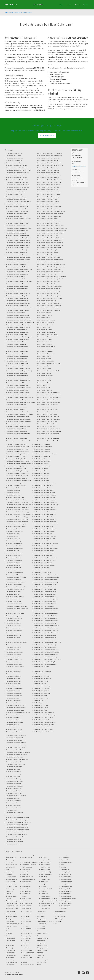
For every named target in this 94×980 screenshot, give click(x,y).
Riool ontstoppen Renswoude (42, 466)
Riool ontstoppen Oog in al (13, 727)
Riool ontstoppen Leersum (13, 625)
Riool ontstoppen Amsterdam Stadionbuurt (49, 216)
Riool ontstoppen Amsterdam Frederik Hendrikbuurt (20, 308)
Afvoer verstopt (10, 860)
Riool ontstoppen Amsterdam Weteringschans (50, 286)
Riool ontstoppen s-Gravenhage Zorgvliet (45, 662)
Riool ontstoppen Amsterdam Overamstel (17, 436)
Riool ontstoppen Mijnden (13, 686)
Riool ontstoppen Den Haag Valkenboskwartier (19, 464)
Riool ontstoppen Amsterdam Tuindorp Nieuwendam (52, 231)
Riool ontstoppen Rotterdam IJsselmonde (45, 509)
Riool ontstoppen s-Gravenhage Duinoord (45, 592)
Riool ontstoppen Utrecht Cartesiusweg (44, 715)
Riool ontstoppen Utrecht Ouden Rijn (16, 740)
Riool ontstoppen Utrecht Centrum (43, 717)
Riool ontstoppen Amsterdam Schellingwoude (50, 185)
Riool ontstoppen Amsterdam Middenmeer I (18, 383)
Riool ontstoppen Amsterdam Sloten (47, 199)
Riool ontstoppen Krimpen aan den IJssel (17, 609)
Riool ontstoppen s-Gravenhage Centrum (45, 587)
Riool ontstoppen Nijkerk (13, 717)
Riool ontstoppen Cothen (44, 373)
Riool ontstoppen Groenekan (14, 555)
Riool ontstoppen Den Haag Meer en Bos (48, 441)
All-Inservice (9, 862)
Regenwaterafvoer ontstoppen (49, 898)
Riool (8, 928)
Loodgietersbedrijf (46, 862)
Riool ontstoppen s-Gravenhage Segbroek (45, 635)
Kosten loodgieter (26, 898)
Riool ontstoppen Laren (13, 621)
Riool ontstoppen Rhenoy (41, 468)
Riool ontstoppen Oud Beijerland (43, 447)
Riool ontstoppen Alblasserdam (15, 158)
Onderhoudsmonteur (46, 874)
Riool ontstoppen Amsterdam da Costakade (18, 260)
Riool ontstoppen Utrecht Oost (14, 738)
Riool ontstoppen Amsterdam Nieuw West (17, 395)
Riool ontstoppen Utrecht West (14, 757)
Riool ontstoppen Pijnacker (41, 459)
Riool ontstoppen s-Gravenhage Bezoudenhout (47, 580)
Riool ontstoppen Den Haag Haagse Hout (48, 419)
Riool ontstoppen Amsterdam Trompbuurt (49, 223)
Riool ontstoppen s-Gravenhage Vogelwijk (45, 645)
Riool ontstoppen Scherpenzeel (42, 669)
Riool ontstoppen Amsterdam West (47, 274)
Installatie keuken (26, 881)
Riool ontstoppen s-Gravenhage (42, 572)
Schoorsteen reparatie (29, 965)
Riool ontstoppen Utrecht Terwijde (15, 750)
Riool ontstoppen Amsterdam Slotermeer (48, 204)
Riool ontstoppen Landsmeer (14, 618)
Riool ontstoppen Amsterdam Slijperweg (48, 197)
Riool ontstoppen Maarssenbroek (15, 667)
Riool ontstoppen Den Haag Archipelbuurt (49, 392)
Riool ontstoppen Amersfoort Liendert (16, 177)
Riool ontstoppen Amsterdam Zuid (47, 301)
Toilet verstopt (41, 931)
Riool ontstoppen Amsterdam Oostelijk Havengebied (20, 412)
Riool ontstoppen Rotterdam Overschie (44, 539)
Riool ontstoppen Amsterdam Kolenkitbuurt (18, 368)
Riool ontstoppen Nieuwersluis (14, 715)
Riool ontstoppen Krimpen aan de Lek (16, 606)
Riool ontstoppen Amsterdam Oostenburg (17, 417)
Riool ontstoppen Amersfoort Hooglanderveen (19, 170)
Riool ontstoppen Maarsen (13, 662)
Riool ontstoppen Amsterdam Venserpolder (49, 247)
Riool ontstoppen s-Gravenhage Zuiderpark (45, 664)
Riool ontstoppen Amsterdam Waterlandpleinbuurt (51, 264)
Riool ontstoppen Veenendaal (14, 767)
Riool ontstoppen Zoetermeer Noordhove (17, 827)
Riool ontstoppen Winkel (13, 798)
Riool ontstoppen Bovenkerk (45, 349)
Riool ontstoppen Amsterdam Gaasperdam (18, 310)
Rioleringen (64, 908)
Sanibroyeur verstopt (28, 960)
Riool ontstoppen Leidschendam (15, 628)
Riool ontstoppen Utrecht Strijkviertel (16, 747)
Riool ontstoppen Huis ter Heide (15, 596)
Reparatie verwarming (67, 862)
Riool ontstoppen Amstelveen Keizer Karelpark (19, 202)
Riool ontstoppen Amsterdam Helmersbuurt (18, 327)
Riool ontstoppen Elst (12, 536)
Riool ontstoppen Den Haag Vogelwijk (16, 466)
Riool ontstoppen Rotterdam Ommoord (45, 531)
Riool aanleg (9, 931)
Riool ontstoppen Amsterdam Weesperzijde (49, 269)
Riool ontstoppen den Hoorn (14, 488)
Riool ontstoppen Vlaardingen (14, 774)
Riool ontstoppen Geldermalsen (15, 548)
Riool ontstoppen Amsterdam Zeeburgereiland (50, 296)
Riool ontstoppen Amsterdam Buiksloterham (18, 243)
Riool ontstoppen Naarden (13, 703)
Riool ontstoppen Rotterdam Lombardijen (45, 519)
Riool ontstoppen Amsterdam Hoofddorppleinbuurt (20, 337)
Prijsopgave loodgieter (47, 889)
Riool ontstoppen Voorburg (14, 779)
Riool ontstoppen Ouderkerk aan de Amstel (46, 454)
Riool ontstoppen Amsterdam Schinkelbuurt (49, 187)
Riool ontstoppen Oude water (42, 452)
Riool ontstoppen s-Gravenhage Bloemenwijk (46, 582)
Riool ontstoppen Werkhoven (14, 791)
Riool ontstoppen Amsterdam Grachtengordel (18, 320)
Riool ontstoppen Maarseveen (14, 664)
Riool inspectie (10, 943)
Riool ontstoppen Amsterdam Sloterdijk (48, 202)
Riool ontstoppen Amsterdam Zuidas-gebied (49, 303)
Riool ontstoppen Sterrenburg (42, 693)
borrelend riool (10, 872)
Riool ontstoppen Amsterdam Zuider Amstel (49, 305)
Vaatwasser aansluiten (43, 933)
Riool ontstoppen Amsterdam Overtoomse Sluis (19, 441)
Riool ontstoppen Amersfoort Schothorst (17, 182)
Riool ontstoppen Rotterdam (42, 480)
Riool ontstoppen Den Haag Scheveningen (18, 452)
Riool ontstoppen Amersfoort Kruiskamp (17, 175)
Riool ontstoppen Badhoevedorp (46, 320)
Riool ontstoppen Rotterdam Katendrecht (45, 512)
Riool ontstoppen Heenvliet (14, 570)
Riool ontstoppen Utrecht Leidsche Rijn (44, 727)
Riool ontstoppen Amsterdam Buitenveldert (18, 247)
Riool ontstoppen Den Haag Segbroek (16, 456)
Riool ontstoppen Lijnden (13, 638)
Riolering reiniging (66, 896)
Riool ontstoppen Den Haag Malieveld (48, 436)
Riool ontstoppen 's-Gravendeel (15, 153)
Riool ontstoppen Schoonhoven (42, 679)
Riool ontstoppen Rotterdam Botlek (43, 485)
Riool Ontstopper (11, 5)
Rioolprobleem (27, 938)
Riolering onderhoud (66, 886)
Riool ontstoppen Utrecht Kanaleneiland (45, 722)
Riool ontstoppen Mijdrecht (14, 683)
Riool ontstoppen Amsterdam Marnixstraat (18, 378)
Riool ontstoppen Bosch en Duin (46, 347)
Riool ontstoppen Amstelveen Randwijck (17, 206)
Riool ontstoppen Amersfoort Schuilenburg (18, 185)
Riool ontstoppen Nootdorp (14, 720)
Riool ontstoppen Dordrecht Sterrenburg (17, 519)
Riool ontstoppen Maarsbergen (14, 659)
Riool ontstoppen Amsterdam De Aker (16, 264)
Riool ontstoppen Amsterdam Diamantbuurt (18, 284)
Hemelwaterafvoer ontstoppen (30, 862)
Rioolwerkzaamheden (29, 953)
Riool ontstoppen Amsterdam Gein (15, 313)
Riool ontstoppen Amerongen (14, 160)
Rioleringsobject (10, 912)
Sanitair (25, 962)
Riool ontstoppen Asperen (44, 313)
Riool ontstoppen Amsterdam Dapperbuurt (18, 262)
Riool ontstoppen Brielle (44, 356)
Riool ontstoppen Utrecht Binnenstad (44, 712)
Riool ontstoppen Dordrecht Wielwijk (16, 526)
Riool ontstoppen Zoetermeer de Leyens (17, 820)
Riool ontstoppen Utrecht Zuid (14, 762)
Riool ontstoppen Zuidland (13, 839)
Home (6, 12)
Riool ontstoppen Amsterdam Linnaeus (17, 373)
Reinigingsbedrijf (45, 906)
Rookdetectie (26, 955)
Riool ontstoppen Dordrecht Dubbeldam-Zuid (18, 505)
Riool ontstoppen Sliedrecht (41, 681)
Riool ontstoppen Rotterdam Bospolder (45, 483)
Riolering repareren (66, 901)
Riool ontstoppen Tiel (40, 700)
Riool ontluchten (11, 953)
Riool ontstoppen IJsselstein (14, 601)
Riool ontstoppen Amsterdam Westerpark (49, 281)
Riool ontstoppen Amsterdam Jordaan (16, 354)
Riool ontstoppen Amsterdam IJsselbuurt (17, 347)
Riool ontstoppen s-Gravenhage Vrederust (45, 647)
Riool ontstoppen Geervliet (13, 546)
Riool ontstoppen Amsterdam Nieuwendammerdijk (20, 397)
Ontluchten (44, 877)
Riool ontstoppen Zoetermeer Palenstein (17, 832)
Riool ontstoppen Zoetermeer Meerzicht (17, 825)
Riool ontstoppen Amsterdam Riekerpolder (49, 175)
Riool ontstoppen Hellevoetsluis (15, 575)
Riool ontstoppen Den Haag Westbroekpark (18, 473)
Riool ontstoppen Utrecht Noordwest (16, 735)
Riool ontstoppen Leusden (13, 633)
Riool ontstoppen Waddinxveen (15, 786)
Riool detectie (10, 936)
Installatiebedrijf (26, 886)
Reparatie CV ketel (46, 908)
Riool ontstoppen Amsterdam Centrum (17, 252)
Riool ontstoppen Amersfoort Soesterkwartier (18, 187)
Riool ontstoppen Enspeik (13, 539)
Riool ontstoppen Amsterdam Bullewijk (17, 250)
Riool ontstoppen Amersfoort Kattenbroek (18, 173)
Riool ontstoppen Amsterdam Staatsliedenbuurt (50, 214)
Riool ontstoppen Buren (44, 366)
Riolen (63, 865)
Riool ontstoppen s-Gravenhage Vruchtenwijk (46, 650)
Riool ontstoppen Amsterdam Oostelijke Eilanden (19, 414)
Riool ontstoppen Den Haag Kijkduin (47, 424)
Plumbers (43, 886)
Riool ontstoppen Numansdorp (15, 722)
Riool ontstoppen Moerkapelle (14, 688)
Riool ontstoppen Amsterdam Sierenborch (49, 194)
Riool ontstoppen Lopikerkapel (14, 652)
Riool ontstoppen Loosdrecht (14, 647)
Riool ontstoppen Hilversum (14, 580)
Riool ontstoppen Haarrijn (13, 558)
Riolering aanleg (65, 869)
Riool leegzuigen (11, 945)
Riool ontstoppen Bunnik (44, 359)
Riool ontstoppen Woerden (13, 800)
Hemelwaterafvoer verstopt (29, 865)
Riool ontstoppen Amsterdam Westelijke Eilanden (51, 279)
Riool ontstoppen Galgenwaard (15, 543)
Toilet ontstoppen (42, 924)
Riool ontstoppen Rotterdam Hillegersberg (45, 502)
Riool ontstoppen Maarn (13, 657)
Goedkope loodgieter (12, 906)
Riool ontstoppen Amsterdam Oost (16, 409)
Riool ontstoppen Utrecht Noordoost (44, 732)
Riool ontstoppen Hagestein (14, 563)
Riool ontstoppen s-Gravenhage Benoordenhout (47, 577)
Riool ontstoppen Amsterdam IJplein (16, 344)
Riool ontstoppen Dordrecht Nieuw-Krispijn (18, 512)
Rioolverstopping (27, 950)
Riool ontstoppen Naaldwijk (14, 700)
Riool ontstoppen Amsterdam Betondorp (17, 231)
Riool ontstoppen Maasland (14, 674)
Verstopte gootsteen (42, 945)
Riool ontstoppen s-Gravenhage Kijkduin (45, 604)
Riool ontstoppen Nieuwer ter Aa (15, 710)
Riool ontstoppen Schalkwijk (42, 667)
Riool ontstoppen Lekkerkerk (14, 630)
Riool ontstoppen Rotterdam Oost (43, 534)
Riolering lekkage (65, 884)
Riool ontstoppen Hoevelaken (14, 584)
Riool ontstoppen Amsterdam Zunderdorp (49, 310)
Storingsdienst (41, 916)
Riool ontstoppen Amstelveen (14, 194)
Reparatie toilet (65, 860)
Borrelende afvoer (11, 877)
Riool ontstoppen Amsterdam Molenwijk (17, 385)
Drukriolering (10, 891)
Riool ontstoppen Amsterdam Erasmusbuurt (18, 303)
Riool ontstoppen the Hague (41, 698)
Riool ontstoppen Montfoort (14, 693)
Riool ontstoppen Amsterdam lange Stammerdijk (19, 371)
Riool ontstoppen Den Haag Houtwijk (47, 421)
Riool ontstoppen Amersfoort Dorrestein (17, 168)
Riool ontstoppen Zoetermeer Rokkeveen (17, 834)
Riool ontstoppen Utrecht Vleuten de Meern (18, 752)
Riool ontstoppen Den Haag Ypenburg (16, 478)
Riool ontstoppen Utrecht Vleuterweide (17, 755)
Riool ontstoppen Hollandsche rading (16, 587)
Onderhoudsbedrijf (46, 872)
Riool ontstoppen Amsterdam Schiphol (48, 190)
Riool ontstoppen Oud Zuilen (42, 449)
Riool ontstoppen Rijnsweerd (42, 476)
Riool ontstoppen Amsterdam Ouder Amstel (18, 434)
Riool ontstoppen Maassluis (14, 676)
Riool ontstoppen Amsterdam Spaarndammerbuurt (51, 211)
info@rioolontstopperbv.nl (79, 166)
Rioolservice (26, 941)
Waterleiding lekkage (61, 912)
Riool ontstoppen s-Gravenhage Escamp (45, 594)
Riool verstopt (27, 914)
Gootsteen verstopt (27, 857)
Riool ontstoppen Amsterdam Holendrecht (18, 332)
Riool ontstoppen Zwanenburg (14, 842)
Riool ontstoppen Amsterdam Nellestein (17, 390)
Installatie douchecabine (28, 879)
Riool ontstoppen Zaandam (14, 805)
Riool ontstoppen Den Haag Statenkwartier (18, 461)
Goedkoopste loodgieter (13, 903)
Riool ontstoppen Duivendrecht (15, 531)
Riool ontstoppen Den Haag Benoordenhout (49, 395)
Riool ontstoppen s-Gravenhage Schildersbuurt (46, 633)
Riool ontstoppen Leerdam (13, 623)
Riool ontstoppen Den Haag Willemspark (17, 476)
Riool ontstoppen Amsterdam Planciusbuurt (49, 158)
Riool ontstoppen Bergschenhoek (46, 332)
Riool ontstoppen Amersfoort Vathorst (16, 190)
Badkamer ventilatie (11, 865)
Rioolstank (26, 945)
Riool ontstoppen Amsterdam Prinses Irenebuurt (50, 165)
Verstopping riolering (43, 938)
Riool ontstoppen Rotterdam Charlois (44, 490)
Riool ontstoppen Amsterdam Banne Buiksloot (19, 228)
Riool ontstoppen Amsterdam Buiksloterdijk (18, 240)
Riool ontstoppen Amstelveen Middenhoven (18, 204)
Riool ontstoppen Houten (13, 594)
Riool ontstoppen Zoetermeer (14, 815)
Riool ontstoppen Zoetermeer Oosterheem (18, 830)
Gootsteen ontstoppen (12, 908)
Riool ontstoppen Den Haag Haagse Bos (48, 417)
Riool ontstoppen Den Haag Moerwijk (16, 444)
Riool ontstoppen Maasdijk (13, 671)
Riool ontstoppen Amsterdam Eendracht (17, 298)
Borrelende (9, 874)
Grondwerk (25, 860)
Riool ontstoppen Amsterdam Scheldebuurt (49, 182)
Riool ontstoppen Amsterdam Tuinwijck (48, 235)
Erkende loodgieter (11, 896)
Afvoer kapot (10, 855)
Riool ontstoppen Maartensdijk (14, 669)
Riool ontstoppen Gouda (13, 551)
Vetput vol (40, 957)
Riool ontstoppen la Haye (13, 611)
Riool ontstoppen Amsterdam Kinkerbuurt (17, 366)
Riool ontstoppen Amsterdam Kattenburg (17, 363)
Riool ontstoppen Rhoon (41, 471)
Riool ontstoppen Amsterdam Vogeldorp (48, 252)
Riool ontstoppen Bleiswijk (45, 344)
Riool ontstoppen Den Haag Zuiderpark (17, 485)
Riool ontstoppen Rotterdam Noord (43, 526)
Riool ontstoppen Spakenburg (42, 688)
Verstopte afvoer (41, 943)
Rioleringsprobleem (11, 916)
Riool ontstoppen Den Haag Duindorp (48, 409)
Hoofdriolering (26, 869)
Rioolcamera (26, 916)
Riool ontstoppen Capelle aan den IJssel (48, 371)
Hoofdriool (25, 872)
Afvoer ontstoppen (11, 857)
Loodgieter (44, 857)
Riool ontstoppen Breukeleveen (46, 354)
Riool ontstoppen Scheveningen (42, 671)
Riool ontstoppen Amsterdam (14, 216)
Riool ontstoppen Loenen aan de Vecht (17, 642)
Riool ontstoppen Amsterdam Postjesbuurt (49, 163)
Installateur (25, 874)
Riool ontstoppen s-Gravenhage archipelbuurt (46, 575)
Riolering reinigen (66, 894)
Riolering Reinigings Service (68, 898)
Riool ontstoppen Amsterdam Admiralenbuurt (18, 218)
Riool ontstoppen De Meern (45, 383)
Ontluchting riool (45, 879)
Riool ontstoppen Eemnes (13, 534)
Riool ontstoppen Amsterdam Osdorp (16, 429)
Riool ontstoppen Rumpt (41, 570)
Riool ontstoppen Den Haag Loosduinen (48, 434)
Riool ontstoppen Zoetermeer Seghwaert (17, 837)
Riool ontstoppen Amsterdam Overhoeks (17, 438)
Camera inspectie (11, 881)
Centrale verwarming (12, 886)
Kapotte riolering (26, 891)
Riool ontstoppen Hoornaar (14, 592)
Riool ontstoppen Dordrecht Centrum (16, 497)
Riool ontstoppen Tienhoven (42, 703)
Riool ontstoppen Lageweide (14, 616)
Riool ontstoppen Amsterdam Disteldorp (17, 286)
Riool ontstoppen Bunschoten (45, 361)
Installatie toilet (26, 884)
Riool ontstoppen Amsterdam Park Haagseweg (50, 156)
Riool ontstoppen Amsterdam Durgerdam (17, 296)
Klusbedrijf (25, 896)
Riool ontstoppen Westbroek (14, 793)
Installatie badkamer (27, 877)
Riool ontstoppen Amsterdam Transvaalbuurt (49, 221)
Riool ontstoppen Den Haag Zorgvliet (16, 483)
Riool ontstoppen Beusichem (45, 337)
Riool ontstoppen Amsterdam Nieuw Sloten (18, 392)
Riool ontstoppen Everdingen (14, 541)
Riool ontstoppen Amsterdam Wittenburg (49, 291)
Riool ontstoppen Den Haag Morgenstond (17, 447)
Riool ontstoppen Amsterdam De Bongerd (17, 272)
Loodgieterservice (45, 865)
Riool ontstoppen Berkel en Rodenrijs (47, 334)
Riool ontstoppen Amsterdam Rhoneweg (48, 173)
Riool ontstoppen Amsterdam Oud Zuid (17, 431)
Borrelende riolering (11, 879)
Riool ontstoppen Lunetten (13, 655)
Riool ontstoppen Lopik (13, 650)
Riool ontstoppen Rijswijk (41, 478)
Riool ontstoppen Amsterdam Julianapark (17, 356)
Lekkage (24, 901)
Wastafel (39, 965)
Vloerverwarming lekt (43, 960)
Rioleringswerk (10, 921)
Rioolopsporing (27, 936)
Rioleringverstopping (12, 926)
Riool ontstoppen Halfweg (13, 565)
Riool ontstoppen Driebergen (14, 529)
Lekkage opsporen (27, 906)
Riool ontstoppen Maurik (13, 679)
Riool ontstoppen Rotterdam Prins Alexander (46, 543)
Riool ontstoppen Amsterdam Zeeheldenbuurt (50, 298)
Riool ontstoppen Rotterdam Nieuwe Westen (46, 524)
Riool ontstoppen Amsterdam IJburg (16, 342)
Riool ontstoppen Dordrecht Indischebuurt (18, 507)
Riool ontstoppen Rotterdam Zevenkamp (45, 560)
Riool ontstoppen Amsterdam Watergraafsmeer (50, 260)
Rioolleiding (26, 924)
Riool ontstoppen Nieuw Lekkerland (16, 705)
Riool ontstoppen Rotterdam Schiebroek (45, 546)
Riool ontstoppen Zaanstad (13, 808)
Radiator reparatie (46, 896)
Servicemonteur (41, 912)
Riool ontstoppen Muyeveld (14, 698)
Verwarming (40, 953)
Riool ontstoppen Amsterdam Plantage (48, 160)
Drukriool (9, 894)
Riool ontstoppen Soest (40, 683)
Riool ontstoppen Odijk (12, 725)
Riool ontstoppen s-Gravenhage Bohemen (45, 584)
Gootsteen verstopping (28, 855)
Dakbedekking (10, 889)
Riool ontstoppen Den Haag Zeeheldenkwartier (19, 480)
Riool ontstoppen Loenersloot (14, 645)
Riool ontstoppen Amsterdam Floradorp (17, 305)
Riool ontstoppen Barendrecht (46, 322)
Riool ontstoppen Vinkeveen (14, 771)
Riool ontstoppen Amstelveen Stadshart (17, 209)
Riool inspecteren (11, 941)
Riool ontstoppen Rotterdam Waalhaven (45, 553)
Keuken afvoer (26, 894)
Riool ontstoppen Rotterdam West (43, 555)
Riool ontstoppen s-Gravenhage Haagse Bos (46, 596)
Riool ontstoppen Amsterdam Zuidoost (48, 308)
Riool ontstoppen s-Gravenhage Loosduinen (46, 613)
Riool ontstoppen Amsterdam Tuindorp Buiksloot (51, 226)
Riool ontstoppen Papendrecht (42, 456)
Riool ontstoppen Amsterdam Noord (16, 405)
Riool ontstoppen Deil (43, 385)
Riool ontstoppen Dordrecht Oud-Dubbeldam (18, 514)
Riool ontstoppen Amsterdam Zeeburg (48, 293)
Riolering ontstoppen (67, 891)
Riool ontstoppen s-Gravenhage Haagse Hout (46, 599)
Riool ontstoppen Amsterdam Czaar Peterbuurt (19, 257)
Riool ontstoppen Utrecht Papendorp (16, 745)
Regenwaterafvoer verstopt (48, 903)
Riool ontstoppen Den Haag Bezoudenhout (49, 397)
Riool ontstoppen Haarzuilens (14, 560)
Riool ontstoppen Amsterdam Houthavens (18, 339)
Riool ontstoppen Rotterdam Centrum (44, 488)
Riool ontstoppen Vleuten (13, 776)
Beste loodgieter (10, 867)
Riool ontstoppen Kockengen (14, 604)
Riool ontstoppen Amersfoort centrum (16, 165)
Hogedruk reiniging (27, 867)
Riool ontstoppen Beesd (44, 327)
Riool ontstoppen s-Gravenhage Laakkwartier (46, 609)
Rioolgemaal (26, 919)
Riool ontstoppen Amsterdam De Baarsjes (17, 267)
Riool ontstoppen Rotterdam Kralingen (44, 517)
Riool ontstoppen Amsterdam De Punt (16, 279)
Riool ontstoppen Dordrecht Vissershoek (17, 522)
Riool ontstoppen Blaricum (45, 342)
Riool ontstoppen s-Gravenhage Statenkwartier (46, 640)
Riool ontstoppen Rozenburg (42, 567)
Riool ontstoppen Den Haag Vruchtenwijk (17, 471)
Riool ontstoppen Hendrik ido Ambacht (17, 577)
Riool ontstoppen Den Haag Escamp (47, 414)
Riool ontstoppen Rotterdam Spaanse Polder (46, 548)
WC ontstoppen (59, 919)
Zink (56, 924)
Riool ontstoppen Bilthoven (45, 339)
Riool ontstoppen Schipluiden (42, 676)
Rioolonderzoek (27, 928)
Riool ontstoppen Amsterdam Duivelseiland (18, 293)
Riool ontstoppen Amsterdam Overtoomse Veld (50, 153)
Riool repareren (10, 965)
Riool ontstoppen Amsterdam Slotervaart (48, 209)
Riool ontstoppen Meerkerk (14, 681)
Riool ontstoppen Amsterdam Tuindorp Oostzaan (51, 233)
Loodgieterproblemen (47, 860)
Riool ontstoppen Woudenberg (14, 803)
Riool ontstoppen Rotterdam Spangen (44, 551)
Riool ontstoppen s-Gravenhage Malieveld (45, 616)
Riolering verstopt (66, 906)
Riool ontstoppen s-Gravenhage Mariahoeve (46, 618)
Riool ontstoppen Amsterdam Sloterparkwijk (49, 206)
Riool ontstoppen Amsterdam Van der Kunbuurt (50, 238)
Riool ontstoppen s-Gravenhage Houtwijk (45, 601)
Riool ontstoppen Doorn (13, 493)
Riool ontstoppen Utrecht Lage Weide (44, 725)
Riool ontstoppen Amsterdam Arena (16, 226)
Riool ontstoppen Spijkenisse (42, 691)
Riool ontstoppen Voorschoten (14, 781)
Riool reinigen (10, 957)
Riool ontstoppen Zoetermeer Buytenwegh (18, 817)
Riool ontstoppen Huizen (13, 599)
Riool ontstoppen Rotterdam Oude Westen (45, 536)
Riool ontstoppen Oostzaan (14, 732)
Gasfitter (8, 898)
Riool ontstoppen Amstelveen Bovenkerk (17, 197)
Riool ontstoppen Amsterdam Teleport (48, 218)
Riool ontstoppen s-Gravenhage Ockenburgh (46, 628)
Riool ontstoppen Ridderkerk (42, 473)
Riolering (63, 867)
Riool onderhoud (11, 950)
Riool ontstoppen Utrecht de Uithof (43, 720)
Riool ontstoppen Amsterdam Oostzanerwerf (18, 426)
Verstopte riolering (42, 950)
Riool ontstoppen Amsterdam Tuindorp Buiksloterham (52, 228)
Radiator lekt (44, 894)
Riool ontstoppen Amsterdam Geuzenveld (17, 315)
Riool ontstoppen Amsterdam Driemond (17, 291)
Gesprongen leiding (11, 901)
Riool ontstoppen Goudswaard (14, 553)
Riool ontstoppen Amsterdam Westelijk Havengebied (52, 277)
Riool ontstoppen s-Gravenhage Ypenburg (45, 657)
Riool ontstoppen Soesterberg (42, 686)
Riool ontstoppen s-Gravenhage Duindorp (45, 589)
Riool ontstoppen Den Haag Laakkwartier (48, 429)
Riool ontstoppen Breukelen (45, 351)
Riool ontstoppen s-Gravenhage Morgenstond (46, 625)
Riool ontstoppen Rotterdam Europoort (45, 497)
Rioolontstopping (27, 933)
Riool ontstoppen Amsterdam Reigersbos (48, 170)
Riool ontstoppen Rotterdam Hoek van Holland (47, 505)
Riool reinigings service (12, 962)
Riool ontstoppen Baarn (44, 318)
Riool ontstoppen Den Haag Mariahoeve (48, 438)
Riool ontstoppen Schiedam (41, 674)
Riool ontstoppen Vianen (13, 769)
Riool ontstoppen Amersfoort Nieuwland (17, 180)
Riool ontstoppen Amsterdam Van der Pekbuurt (50, 240)
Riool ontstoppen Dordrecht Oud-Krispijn (17, 517)
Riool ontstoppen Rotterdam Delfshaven (45, 495)
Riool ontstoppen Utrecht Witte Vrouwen (17, 759)
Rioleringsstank (10, 919)
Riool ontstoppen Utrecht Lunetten (43, 729)
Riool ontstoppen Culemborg (45, 376)
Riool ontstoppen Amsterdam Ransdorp (48, 168)
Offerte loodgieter (45, 869)
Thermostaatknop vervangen (45, 921)
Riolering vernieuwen (67, 903)
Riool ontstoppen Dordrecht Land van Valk (18, 509)
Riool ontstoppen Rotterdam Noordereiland (46, 529)
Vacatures (40, 936)
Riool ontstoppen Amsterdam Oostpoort (17, 424)
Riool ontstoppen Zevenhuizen (14, 813)
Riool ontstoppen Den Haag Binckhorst (48, 400)
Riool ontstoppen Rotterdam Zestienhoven (45, 558)
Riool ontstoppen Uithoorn (41, 708)
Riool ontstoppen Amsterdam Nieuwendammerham (20, 400)
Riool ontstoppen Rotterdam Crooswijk (44, 493)
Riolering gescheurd (66, 874)
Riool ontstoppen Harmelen (14, 567)
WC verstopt (58, 921)
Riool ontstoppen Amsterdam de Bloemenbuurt (19, 269)
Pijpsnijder (44, 884)
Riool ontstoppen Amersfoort (14, 163)
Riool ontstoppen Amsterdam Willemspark (49, 289)
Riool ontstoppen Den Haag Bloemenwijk (49, 402)
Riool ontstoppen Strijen (40, 696)
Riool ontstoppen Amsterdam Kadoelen (17, 361)
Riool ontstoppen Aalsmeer (13, 156)
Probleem (43, 891)
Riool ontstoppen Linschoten (14, 640)
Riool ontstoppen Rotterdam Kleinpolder (45, 514)
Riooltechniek (26, 948)
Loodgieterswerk (45, 867)
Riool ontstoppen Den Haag (45, 390)
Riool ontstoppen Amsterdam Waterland (48, 262)
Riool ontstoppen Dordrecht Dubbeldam (17, 502)
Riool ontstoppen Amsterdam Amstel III (17, 221)
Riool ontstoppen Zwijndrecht (14, 844)
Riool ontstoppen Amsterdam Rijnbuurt (48, 177)
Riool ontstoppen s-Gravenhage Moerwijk (45, 623)
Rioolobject (26, 926)
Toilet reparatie (41, 928)
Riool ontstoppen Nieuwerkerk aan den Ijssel (18, 712)
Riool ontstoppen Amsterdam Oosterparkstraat (19, 421)
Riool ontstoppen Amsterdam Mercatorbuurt (18, 380)
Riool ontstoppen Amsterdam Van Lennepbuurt (50, 243)
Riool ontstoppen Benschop (45, 330)
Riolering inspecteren (67, 877)
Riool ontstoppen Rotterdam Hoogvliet (44, 507)
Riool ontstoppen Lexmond (14, 635)
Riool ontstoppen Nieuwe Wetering (16, 708)
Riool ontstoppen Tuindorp (41, 705)
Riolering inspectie (66, 879)
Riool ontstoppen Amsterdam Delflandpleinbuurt (19, 281)
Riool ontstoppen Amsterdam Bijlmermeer (17, 235)
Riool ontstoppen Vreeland (13, 784)
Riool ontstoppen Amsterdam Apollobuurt (18, 223)
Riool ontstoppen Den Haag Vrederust (16, 468)
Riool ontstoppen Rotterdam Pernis (43, 541)
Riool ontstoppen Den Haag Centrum (47, 407)
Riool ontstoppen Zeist (12, 810)
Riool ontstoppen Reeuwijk (41, 464)
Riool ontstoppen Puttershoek (42, 461)
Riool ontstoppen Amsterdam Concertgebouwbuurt (20, 255)
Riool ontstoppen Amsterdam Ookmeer (17, 407)
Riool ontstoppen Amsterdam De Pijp (16, 277)
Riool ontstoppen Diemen (13, 490)
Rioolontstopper (27, 931)
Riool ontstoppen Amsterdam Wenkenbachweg (50, 272)
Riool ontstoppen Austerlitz (45, 315)
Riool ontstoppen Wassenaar (14, 788)
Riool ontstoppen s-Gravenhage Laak (44, 606)
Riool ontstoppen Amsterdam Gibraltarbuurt (18, 318)
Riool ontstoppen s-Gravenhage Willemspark (46, 655)
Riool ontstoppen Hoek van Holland (16, 582)
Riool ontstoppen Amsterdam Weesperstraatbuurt (51, 267)
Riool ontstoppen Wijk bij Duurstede (16, 796)
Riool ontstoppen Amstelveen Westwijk (17, 214)
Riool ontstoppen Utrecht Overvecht (16, 743)
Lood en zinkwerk (45, 855)
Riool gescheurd (10, 938)
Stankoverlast (41, 914)
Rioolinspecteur (27, 921)
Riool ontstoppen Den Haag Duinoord (48, 412)
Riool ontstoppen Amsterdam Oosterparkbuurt (19, 419)
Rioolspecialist (27, 943)
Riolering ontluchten (66, 889)
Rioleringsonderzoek (12, 914)
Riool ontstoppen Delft (44, 388)
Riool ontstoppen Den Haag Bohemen (48, 405)
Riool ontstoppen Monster (13, 691)
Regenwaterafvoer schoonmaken (50, 901)
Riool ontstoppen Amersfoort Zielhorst (17, 192)
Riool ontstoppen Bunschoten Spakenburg (49, 363)
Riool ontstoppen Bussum (44, 368)
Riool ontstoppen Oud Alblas (42, 444)
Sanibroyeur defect (28, 957)
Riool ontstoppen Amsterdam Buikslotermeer (18, 245)
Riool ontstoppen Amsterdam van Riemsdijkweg (50, 245)
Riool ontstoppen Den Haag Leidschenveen (49, 431)
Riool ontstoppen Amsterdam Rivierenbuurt (49, 180)
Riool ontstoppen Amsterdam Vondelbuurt (49, 257)
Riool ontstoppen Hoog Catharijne (15, 589)
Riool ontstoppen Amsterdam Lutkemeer (17, 376)
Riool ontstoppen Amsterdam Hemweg (17, 330)
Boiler (8, 869)
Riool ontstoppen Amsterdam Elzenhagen (17, 301)
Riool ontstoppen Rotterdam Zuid (43, 563)
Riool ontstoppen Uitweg (41, 710)
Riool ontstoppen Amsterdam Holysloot (17, 334)
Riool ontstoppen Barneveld (45, 325)
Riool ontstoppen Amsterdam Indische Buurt (18, 349)
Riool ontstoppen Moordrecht (14, 696)
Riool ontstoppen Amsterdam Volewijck (48, 255)
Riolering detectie (66, 872)
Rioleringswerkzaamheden (13, 924)
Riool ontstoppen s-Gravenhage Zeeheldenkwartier (48, 659)
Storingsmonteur (41, 919)
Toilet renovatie (41, 926)
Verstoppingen (41, 941)
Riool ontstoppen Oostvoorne (14, 729)
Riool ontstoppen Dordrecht (14, 495)
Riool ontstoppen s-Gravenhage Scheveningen (46, 630)
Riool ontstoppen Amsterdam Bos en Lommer (18, 238)
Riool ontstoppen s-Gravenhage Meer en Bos (46, 621)
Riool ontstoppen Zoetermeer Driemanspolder (19, 822)
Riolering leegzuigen (66, 881)
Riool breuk (9, 933)
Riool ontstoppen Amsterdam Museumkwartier (19, 388)
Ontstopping (44, 881)
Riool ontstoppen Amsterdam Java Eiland (17, 351)
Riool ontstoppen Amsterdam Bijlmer (16, 233)
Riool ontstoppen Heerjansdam (15, 572)
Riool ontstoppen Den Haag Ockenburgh (21, 12)
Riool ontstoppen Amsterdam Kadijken (17, 359)
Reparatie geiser (65, 855)
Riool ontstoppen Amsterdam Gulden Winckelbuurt (20, 322)
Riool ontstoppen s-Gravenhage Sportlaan (45, 638)
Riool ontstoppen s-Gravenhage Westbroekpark (47, 652)
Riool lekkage (10, 948)
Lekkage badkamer (27, 903)
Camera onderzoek (11, 884)
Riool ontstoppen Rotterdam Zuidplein (44, 565)
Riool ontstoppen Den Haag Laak (46, 426)
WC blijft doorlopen (60, 916)
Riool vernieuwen (27, 912)
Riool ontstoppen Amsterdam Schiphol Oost (49, 192)
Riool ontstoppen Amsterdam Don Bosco (17, 289)
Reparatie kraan (65, 857)
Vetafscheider (41, 955)
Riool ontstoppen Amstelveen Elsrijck (16, 199)
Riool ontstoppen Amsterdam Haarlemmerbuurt (19, 325)
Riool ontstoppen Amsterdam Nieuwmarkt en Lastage (21, 402)
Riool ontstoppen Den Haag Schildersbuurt (18, 454)
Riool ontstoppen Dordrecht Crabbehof (17, 500)
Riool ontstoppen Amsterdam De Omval (17, 274)
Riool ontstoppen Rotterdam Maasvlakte (45, 522)
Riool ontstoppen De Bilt (44, 378)
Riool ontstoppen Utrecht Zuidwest (16, 764)
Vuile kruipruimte (42, 962)
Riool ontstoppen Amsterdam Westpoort (48, 284)
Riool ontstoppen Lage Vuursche (15, 613)
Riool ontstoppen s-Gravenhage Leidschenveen (47, 611)
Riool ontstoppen (11, 955)
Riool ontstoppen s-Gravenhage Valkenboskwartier (48, 642)
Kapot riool (25, 889)
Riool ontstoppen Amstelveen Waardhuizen (18, 211)
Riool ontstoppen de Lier (44, 380)
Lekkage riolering (26, 908)
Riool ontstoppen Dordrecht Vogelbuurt (17, 524)
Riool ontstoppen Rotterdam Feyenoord (45, 500)
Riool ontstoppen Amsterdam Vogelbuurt (49, 250)
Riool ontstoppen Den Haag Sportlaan (16, 459)
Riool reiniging (10, 960)
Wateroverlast (59, 914)
